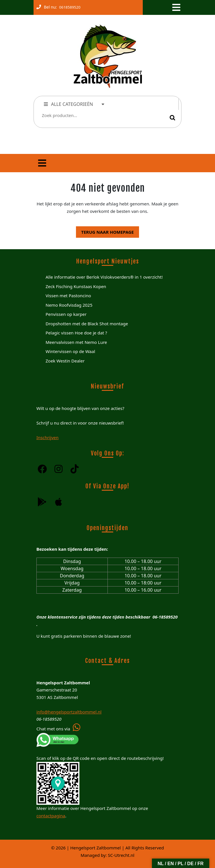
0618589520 (69, 6)
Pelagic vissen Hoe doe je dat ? (76, 333)
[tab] (176, 7)
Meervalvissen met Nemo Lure (76, 342)
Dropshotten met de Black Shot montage (87, 324)
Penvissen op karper (66, 314)
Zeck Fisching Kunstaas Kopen (76, 286)
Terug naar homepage (105, 231)
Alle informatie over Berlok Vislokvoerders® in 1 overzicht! (104, 277)
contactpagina (51, 816)
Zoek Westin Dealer (65, 361)
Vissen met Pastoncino (68, 296)
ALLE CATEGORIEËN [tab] (74, 104)
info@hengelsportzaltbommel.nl (69, 712)
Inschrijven (47, 437)
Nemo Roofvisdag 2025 (69, 305)
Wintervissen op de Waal (70, 351)
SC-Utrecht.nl (121, 855)
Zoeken (173, 118)
